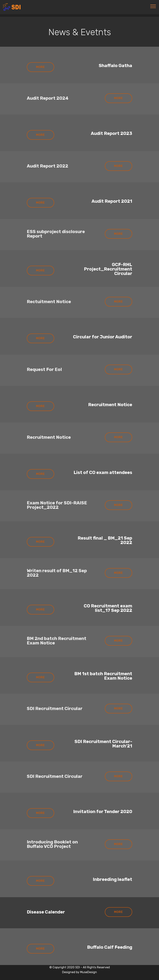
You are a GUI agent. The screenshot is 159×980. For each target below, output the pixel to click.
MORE (40, 67)
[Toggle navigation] (153, 6)
